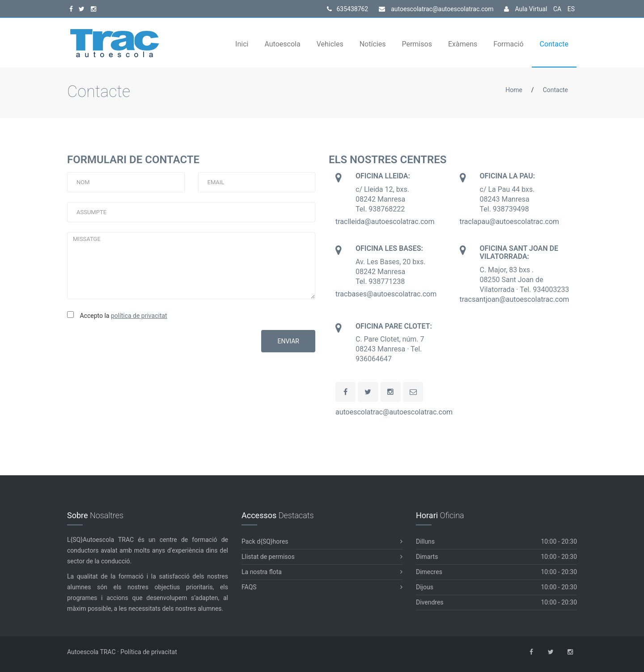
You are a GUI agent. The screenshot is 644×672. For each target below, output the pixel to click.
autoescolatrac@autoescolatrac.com (436, 9)
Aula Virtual (525, 9)
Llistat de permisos (322, 557)
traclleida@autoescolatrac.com (385, 222)
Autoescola (282, 44)
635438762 (347, 9)
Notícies (373, 44)
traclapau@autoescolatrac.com (510, 222)
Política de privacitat (149, 652)
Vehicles (330, 44)
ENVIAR (288, 341)
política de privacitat (139, 316)
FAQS (322, 587)
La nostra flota (322, 572)
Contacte (554, 44)
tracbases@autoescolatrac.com (386, 294)
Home (514, 90)
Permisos (417, 44)
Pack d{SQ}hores (322, 542)
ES (571, 9)
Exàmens (463, 44)
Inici (242, 44)
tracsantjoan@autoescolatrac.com (515, 299)
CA (557, 9)
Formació (508, 44)
